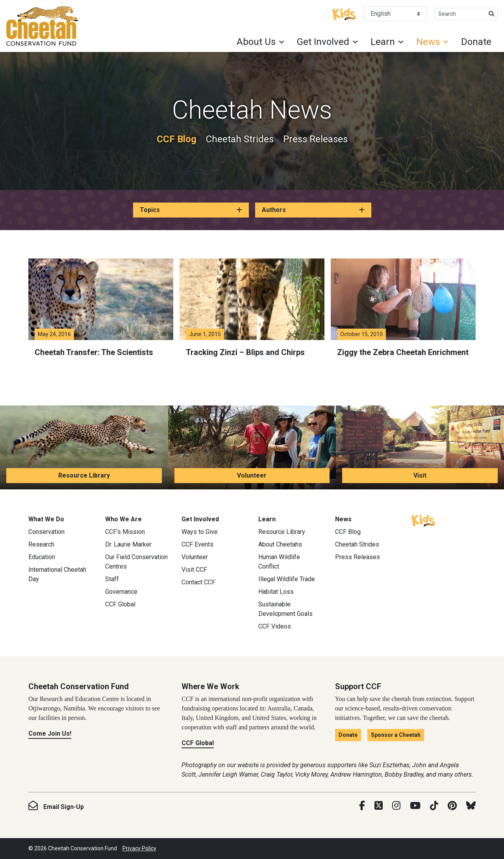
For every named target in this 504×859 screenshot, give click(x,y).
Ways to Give (200, 532)
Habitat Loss (276, 592)
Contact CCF (198, 582)
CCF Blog (177, 139)
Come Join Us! (50, 733)
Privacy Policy (139, 848)
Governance (121, 592)
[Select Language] (395, 14)
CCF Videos (275, 626)
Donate (476, 42)
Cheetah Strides (240, 139)
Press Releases (315, 139)
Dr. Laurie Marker (128, 544)
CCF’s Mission (125, 532)
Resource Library (84, 475)
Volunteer (252, 475)
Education (42, 557)
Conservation (46, 532)
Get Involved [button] (323, 42)
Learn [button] (383, 42)
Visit (420, 475)
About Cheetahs (280, 544)
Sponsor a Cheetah (396, 735)
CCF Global (120, 604)
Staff (112, 579)
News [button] (428, 42)
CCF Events (197, 544)
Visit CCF (194, 570)
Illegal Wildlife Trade (287, 579)
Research (41, 544)
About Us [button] (256, 42)
